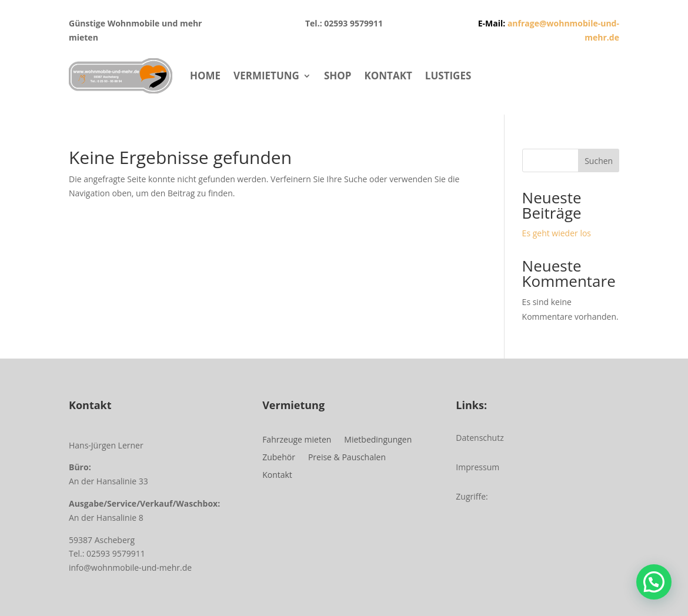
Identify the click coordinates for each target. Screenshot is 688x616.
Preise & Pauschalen (347, 458)
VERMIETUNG (266, 76)
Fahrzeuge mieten (297, 440)
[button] (654, 582)
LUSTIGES (448, 76)
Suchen (599, 161)
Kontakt (277, 476)
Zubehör (279, 458)
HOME (205, 76)
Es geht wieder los (557, 233)
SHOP (338, 76)
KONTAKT (388, 76)
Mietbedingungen (378, 440)
